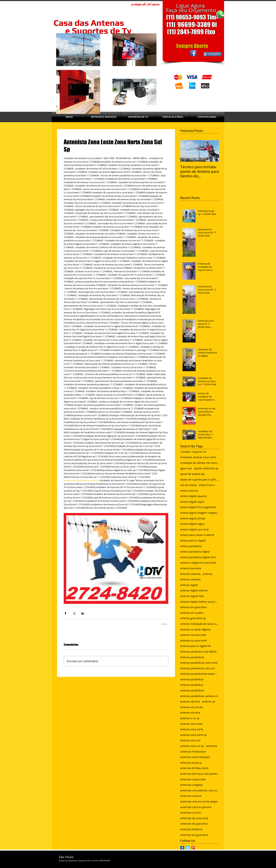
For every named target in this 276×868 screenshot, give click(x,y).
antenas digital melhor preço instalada (200, 602)
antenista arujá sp (191, 763)
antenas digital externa (194, 590)
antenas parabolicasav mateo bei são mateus (200, 674)
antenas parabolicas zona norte (199, 663)
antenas (208, 574)
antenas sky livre (190, 701)
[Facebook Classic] (182, 848)
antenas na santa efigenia (195, 629)
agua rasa (186, 468)
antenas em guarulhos (194, 607)
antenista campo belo (193, 779)
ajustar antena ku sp (206, 468)
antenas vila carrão (192, 707)
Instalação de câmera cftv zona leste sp (200, 463)
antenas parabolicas (192, 657)
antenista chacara (191, 796)
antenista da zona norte (194, 818)
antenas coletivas (190, 579)
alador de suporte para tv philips (200, 480)
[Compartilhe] (212, 54)
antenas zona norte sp (193, 735)
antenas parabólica (192, 685)
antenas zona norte (192, 729)
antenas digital (189, 585)
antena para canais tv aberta (197, 535)
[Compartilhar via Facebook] (65, 613)
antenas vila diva (190, 713)
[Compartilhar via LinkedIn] (83, 613)
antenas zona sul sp (192, 746)
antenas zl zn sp (190, 718)
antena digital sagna (192, 524)
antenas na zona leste (193, 635)
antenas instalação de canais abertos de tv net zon (200, 624)
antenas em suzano (192, 613)
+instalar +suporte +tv (193, 452)
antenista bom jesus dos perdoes (200, 774)
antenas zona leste (191, 724)
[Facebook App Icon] (193, 53)
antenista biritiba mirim (194, 768)
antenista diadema (191, 829)
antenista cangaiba (192, 785)
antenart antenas (190, 574)
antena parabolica (191, 546)
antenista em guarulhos (194, 835)
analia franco (207, 485)
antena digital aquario (193, 496)
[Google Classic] (193, 848)
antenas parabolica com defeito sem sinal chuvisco (200, 652)
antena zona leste (191, 568)
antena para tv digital (193, 541)
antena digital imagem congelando (200, 513)
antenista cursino (191, 813)
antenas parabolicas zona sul (197, 668)
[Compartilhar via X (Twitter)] (74, 613)
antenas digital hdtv (192, 596)
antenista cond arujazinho (196, 807)
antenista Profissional (193, 752)
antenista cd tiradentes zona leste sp (200, 790)
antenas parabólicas (192, 690)
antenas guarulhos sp (193, 618)
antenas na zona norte (194, 640)
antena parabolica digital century (200, 557)
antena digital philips (193, 518)
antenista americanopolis (195, 757)
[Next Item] (213, 151)
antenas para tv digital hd (195, 646)
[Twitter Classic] (188, 848)
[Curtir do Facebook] (176, 53)
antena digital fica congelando (198, 507)
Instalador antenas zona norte (198, 457)
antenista (211, 746)
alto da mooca (189, 485)
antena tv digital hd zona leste (198, 563)
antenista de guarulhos (194, 824)
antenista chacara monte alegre (199, 801)
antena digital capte (192, 502)
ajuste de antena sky (192, 474)
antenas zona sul (190, 740)
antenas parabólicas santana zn (199, 696)
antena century (189, 491)
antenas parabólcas (192, 679)
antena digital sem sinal (194, 529)
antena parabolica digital (195, 552)
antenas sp (209, 701)
